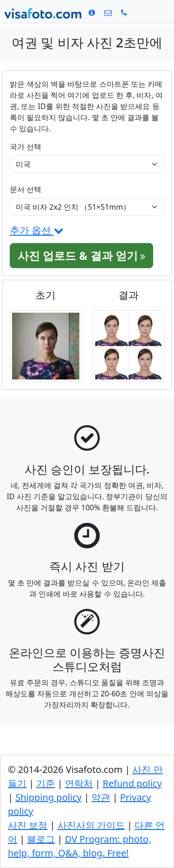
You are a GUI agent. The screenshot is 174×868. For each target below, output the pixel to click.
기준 (45, 783)
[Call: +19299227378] (124, 13)
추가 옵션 (37, 230)
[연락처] (108, 13)
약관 (101, 797)
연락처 (79, 783)
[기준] (92, 13)
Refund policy (132, 783)
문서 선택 (26, 189)
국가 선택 (26, 147)
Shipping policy (48, 797)
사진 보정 (28, 825)
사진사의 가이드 (91, 825)
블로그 (41, 839)
